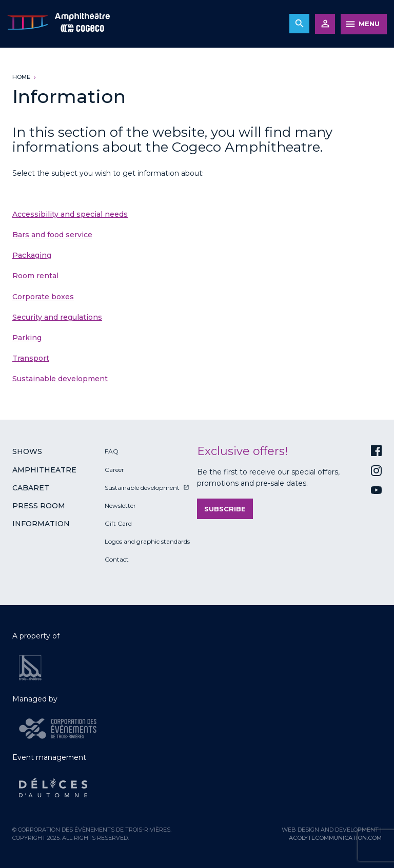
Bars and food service (52, 235)
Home (21, 77)
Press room (39, 506)
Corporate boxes (43, 297)
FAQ (112, 451)
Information (41, 524)
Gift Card (118, 523)
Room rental (35, 276)
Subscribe (225, 509)
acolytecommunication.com (335, 838)
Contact (117, 559)
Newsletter (120, 505)
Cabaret (31, 488)
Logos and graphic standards (147, 541)
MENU (369, 24)
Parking (27, 338)
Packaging (32, 255)
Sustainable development (60, 379)
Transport (31, 358)
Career (114, 470)
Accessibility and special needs (70, 214)
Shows (27, 451)
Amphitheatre (44, 470)
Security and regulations (57, 317)
